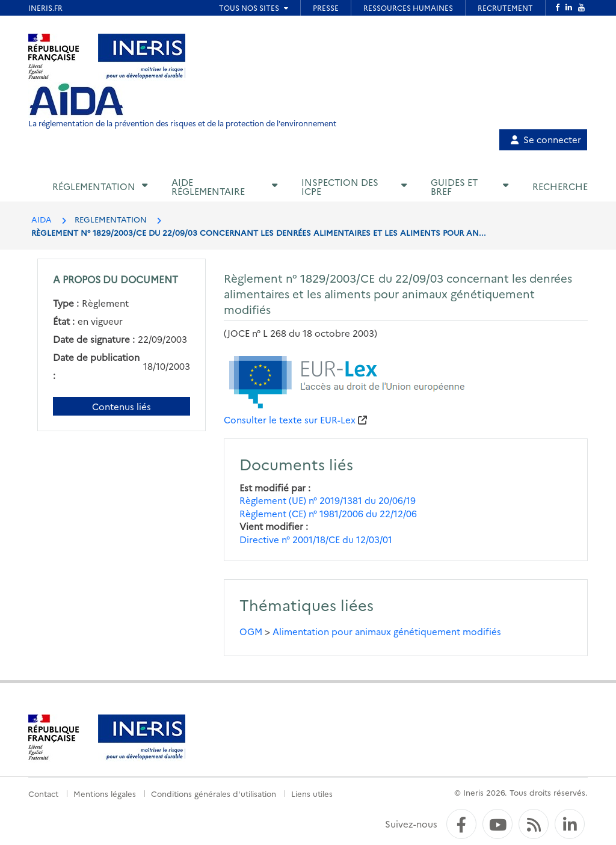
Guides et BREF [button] (454, 186)
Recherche (560, 186)
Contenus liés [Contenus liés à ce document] (122, 406)
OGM (251, 631)
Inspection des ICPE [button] (340, 186)
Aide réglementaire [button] (208, 186)
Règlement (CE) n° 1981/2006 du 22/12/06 (328, 513)
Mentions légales (105, 793)
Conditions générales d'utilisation (214, 793)
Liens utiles (312, 793)
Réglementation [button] (94, 186)
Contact (43, 793)
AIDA (42, 219)
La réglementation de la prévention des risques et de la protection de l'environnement (182, 123)
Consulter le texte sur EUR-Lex (290, 419)
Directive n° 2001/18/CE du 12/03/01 (316, 539)
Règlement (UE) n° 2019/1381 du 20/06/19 (328, 500)
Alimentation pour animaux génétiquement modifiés (387, 631)
